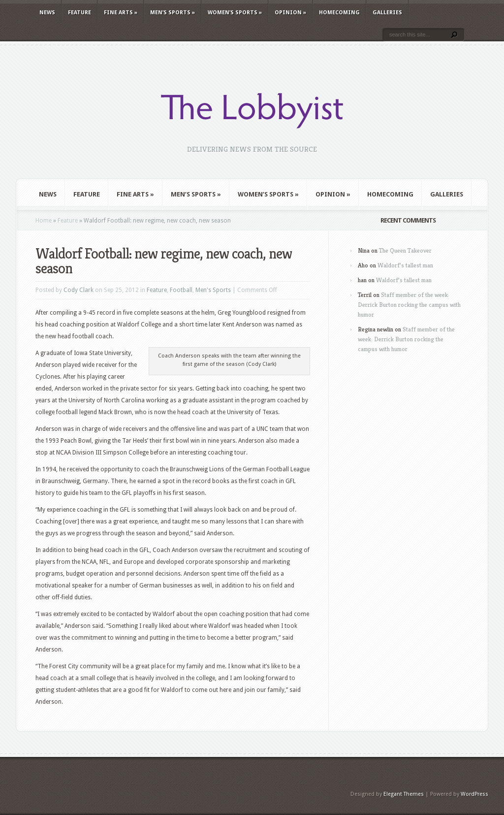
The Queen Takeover (405, 250)
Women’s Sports (235, 13)
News (47, 13)
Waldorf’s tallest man (405, 265)
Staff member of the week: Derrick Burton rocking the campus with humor (409, 305)
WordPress (474, 794)
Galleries (387, 13)
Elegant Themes (404, 794)
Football (181, 290)
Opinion (290, 13)
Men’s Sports (173, 13)
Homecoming (339, 13)
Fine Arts (121, 13)
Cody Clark (79, 290)
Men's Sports (213, 290)
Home (44, 221)
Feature (79, 13)
